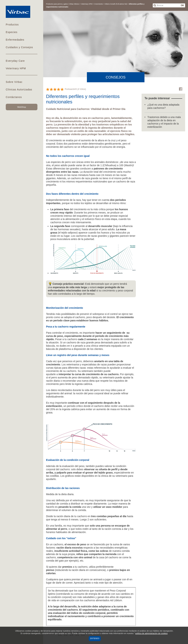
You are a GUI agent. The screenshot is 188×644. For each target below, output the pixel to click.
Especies (12, 32)
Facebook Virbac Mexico (181, 89)
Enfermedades (15, 40)
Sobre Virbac (14, 82)
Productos (12, 25)
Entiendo (95, 638)
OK (182, 5)
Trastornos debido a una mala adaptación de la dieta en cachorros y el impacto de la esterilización (164, 122)
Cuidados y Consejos (19, 47)
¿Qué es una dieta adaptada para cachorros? (163, 106)
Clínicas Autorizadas (19, 89)
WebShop (22, 107)
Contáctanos (14, 97)
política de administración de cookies (151, 633)
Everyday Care (15, 61)
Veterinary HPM (16, 68)
